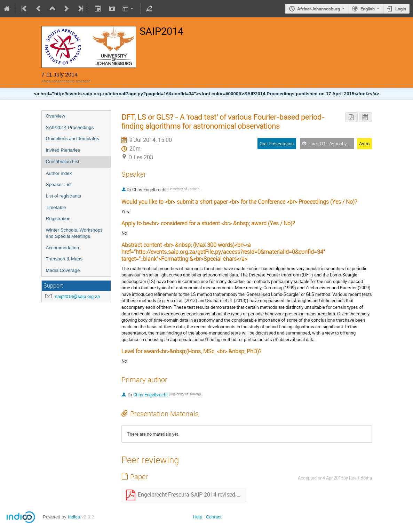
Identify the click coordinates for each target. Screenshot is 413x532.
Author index (59, 173)
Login (401, 9)
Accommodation (63, 248)
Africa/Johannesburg (319, 9)
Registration (58, 219)
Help (198, 517)
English (368, 9)
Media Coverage (63, 270)
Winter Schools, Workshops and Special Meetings (74, 233)
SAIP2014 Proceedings (70, 127)
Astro (364, 144)
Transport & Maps (64, 259)
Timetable (56, 207)
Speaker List (59, 184)
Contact (214, 517)
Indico (74, 517)
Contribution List (63, 162)
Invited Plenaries (63, 150)
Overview (56, 116)
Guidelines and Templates (73, 139)
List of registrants (63, 196)
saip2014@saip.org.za (77, 296)
